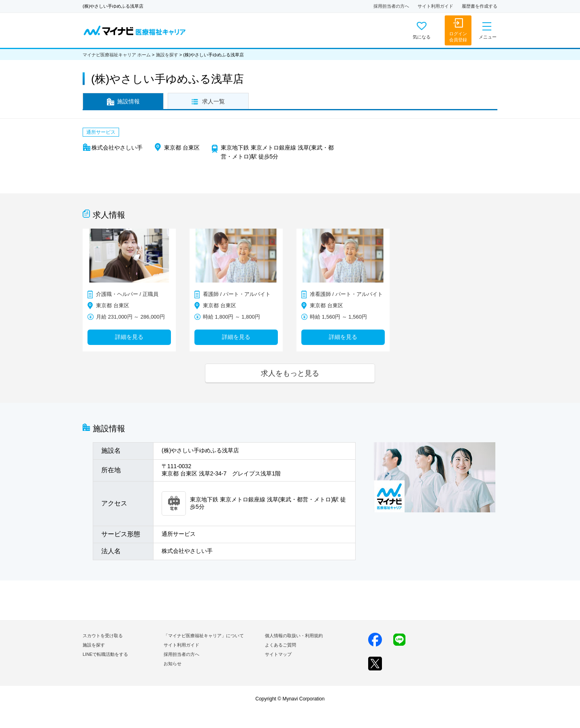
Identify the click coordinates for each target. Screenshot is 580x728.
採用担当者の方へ (391, 6)
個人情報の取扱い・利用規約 (294, 636)
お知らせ (173, 664)
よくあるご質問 (280, 645)
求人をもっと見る (290, 373)
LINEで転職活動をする (105, 654)
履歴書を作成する (480, 6)
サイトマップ (278, 654)
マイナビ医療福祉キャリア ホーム (117, 55)
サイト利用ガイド (435, 6)
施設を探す (167, 55)
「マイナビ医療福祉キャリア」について (204, 636)
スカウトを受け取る (103, 636)
